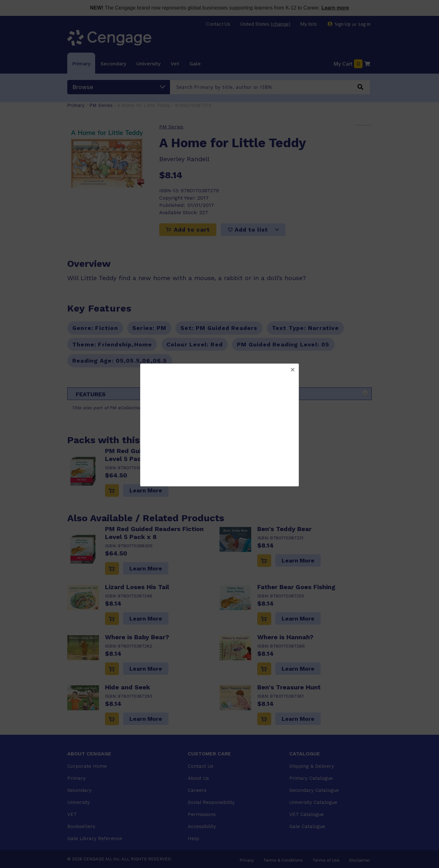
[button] (292, 370)
